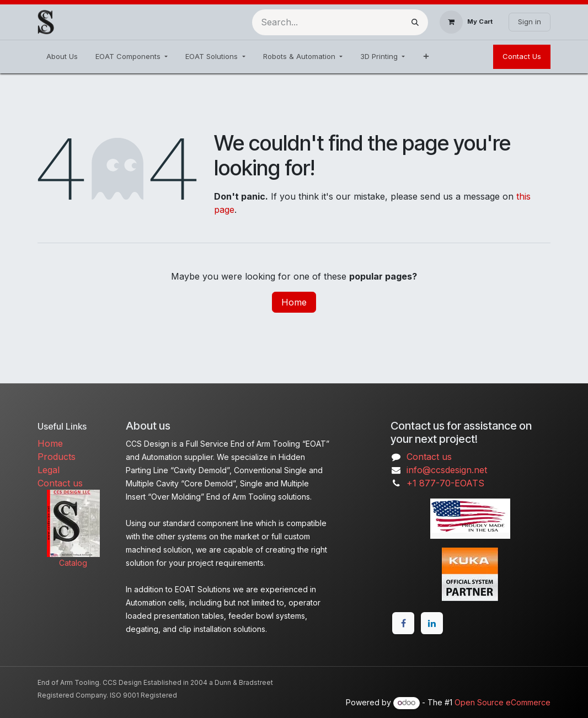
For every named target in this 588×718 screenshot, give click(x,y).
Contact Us (522, 56)
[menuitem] (62, 57)
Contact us (60, 483)
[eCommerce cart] (466, 22)
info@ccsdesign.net (447, 470)
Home (294, 302)
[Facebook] (403, 623)
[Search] (415, 22)
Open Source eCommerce (503, 702)
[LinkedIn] (432, 623)
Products (57, 457)
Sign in (530, 22)
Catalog (73, 563)
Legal (49, 470)
